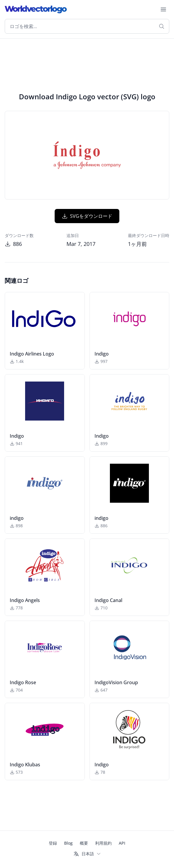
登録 (53, 843)
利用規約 (103, 843)
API (122, 843)
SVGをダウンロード (87, 216)
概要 (84, 843)
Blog (68, 843)
